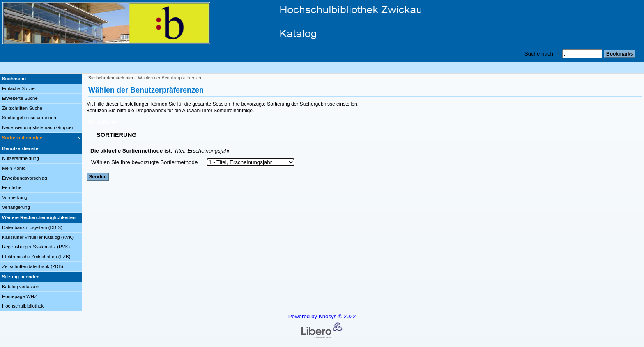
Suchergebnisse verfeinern (30, 118)
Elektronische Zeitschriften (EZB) (36, 257)
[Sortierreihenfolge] (41, 138)
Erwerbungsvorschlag (25, 178)
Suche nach (539, 54)
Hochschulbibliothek (23, 306)
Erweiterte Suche (20, 98)
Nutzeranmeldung (21, 158)
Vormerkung (15, 197)
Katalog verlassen (21, 287)
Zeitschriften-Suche (22, 108)
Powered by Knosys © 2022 (322, 316)
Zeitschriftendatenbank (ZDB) (33, 266)
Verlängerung (16, 207)
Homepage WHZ (20, 296)
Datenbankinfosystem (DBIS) (32, 227)
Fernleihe (12, 187)
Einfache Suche (18, 88)
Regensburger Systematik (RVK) (36, 247)
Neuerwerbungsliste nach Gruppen (38, 127)
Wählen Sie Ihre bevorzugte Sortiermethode (144, 162)
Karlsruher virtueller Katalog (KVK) (38, 237)
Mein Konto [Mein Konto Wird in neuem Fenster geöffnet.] (14, 168)
